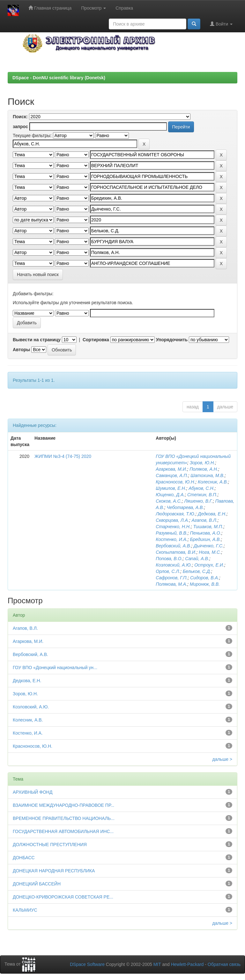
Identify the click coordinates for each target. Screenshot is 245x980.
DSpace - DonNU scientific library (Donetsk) (59, 78)
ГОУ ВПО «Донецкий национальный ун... (55, 667)
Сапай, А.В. (197, 559)
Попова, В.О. (169, 559)
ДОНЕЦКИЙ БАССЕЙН (37, 884)
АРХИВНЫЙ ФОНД (33, 792)
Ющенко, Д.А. (170, 495)
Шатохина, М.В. (208, 475)
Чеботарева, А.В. (186, 507)
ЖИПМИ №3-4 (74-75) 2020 (63, 456)
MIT (157, 964)
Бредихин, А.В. (206, 539)
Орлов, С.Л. (168, 571)
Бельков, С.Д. (197, 571)
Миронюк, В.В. (205, 584)
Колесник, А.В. (213, 482)
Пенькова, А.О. (206, 533)
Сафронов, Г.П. (172, 578)
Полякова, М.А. (171, 584)
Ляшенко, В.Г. (198, 501)
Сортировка (96, 340)
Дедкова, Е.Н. (212, 514)
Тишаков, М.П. (208, 527)
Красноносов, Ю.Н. (175, 482)
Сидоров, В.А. (205, 578)
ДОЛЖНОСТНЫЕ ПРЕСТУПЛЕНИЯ (50, 845)
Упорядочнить (172, 340)
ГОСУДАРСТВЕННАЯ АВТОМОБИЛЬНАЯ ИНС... (63, 831)
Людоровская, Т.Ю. (175, 514)
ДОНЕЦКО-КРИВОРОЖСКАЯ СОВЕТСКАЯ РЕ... (63, 897)
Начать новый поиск (38, 274)
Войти (221, 24)
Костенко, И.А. (172, 539)
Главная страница (50, 8)
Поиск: (20, 117)
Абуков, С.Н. (201, 488)
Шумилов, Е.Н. (171, 488)
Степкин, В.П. (202, 495)
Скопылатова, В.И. (176, 552)
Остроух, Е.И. (209, 565)
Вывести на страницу (37, 340)
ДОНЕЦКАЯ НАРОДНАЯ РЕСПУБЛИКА (54, 871)
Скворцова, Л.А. (172, 520)
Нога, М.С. (210, 552)
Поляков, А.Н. (204, 469)
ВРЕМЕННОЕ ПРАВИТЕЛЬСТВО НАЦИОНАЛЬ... (64, 818)
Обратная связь (224, 964)
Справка (124, 8)
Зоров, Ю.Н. (202, 463)
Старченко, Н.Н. (173, 527)
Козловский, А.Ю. (174, 565)
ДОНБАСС (24, 858)
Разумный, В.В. (171, 533)
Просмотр (93, 8)
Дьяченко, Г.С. (209, 546)
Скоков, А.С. (169, 501)
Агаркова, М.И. (171, 469)
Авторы (21, 350)
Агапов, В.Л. (204, 520)
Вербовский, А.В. (173, 546)
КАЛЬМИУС (25, 910)
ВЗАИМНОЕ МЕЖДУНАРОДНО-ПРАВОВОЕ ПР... (63, 805)
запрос (20, 127)
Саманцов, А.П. (172, 475)
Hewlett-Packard (187, 964)
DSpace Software (87, 964)
